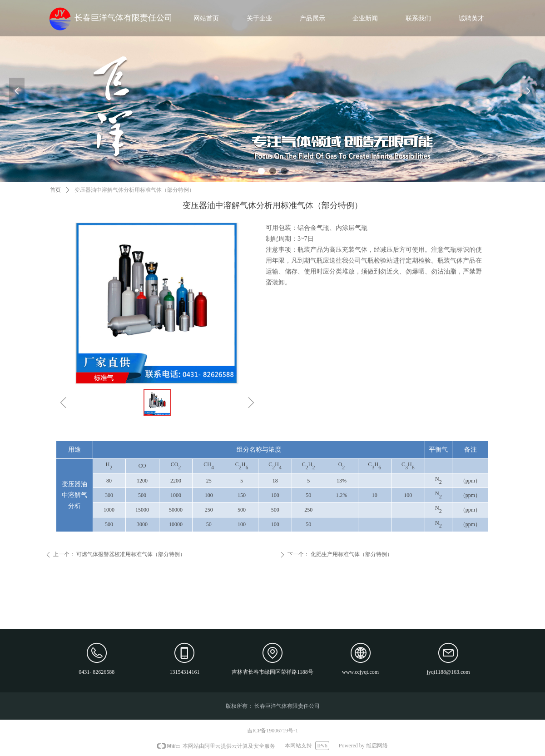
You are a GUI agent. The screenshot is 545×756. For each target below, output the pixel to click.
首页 (55, 190)
